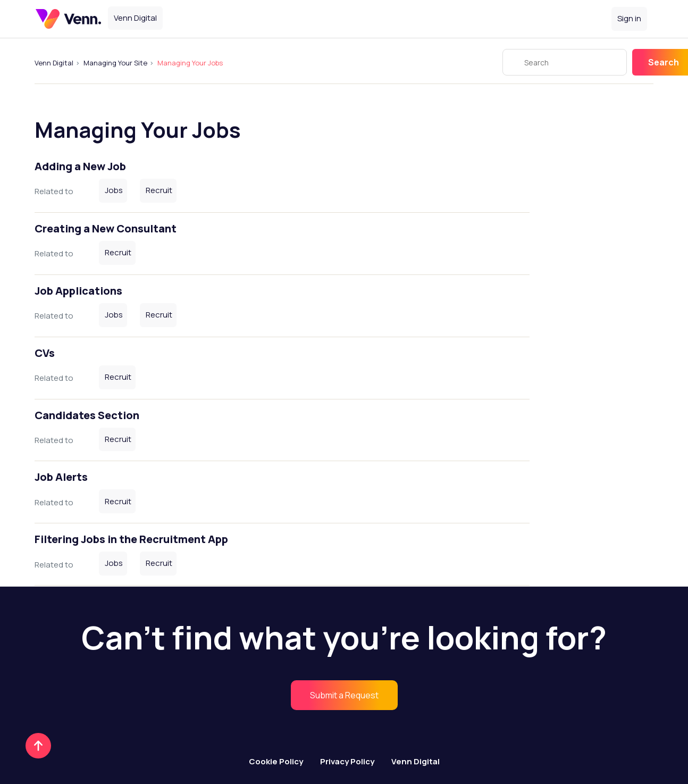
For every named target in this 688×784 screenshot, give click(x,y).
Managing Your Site (115, 63)
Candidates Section (87, 415)
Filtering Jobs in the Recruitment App (131, 539)
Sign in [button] (629, 18)
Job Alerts (61, 477)
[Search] (565, 62)
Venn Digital (54, 63)
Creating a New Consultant (106, 228)
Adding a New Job (80, 166)
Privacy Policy (347, 761)
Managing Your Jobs (190, 63)
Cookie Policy (276, 761)
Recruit (159, 190)
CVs (45, 353)
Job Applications (78, 291)
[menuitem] (344, 695)
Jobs (114, 190)
